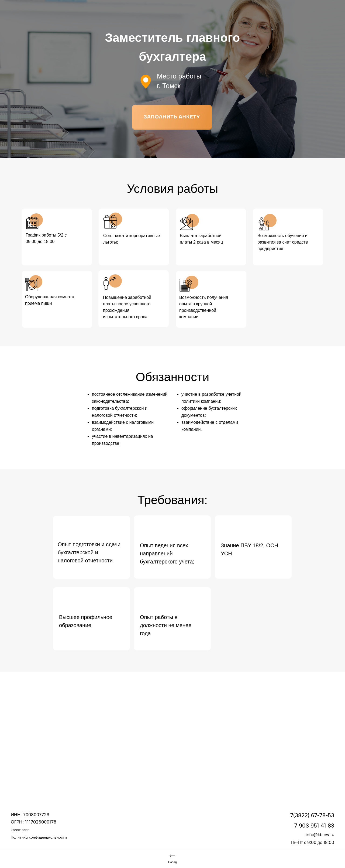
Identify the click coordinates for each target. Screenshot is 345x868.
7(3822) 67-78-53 (312, 816)
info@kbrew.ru (320, 835)
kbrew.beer (20, 830)
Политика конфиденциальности (39, 838)
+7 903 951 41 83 (313, 826)
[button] (172, 117)
